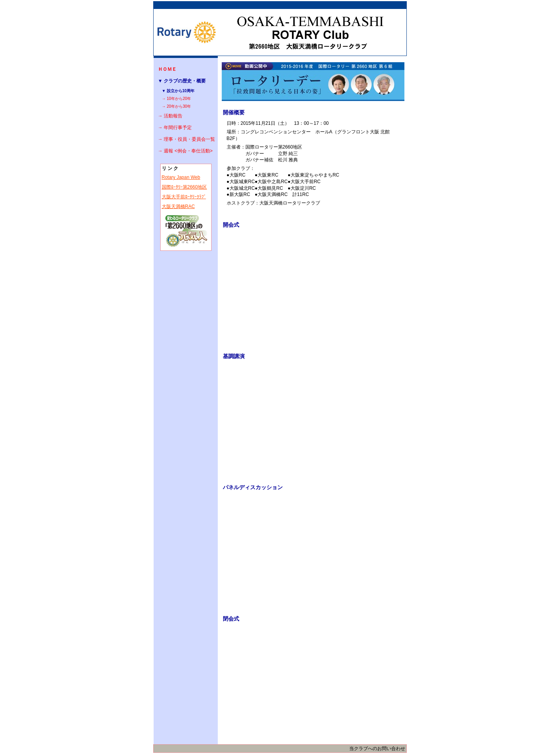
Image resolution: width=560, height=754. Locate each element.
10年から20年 (179, 99)
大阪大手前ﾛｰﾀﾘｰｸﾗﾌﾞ (184, 197)
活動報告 (173, 116)
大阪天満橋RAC (178, 206)
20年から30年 (179, 106)
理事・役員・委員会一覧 (189, 139)
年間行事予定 (178, 128)
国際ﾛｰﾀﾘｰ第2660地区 (185, 187)
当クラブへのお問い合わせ (377, 749)
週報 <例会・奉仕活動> (188, 151)
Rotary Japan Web (181, 177)
